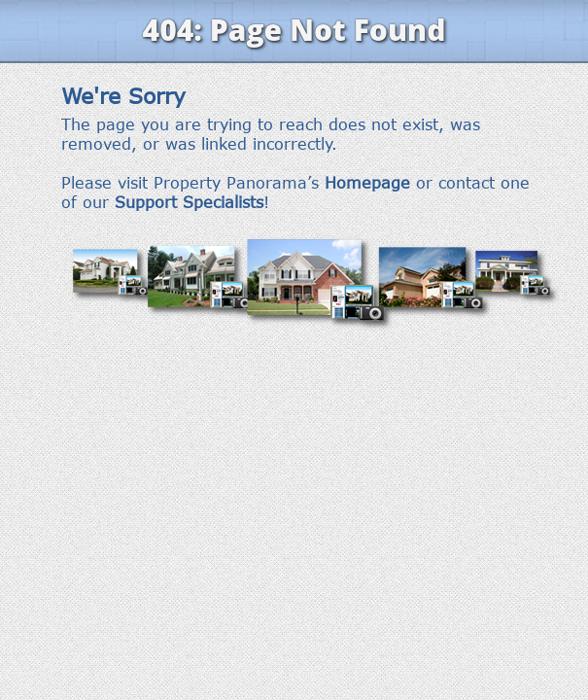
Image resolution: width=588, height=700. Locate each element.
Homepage (367, 183)
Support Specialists (189, 202)
